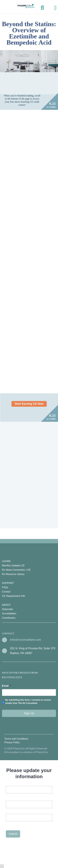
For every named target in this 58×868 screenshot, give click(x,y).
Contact (6, 592)
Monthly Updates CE (13, 566)
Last (8, 824)
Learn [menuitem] (29, 568)
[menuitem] (29, 566)
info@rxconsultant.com (26, 640)
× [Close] (2, 866)
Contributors (9, 618)
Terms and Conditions (16, 739)
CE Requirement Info (14, 596)
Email (6, 686)
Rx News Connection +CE (16, 570)
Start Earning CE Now (29, 404)
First (8, 811)
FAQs (5, 587)
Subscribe (8, 609)
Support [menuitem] (29, 590)
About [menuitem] (29, 612)
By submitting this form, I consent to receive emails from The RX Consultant (28, 701)
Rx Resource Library (13, 574)
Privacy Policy (12, 742)
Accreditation (9, 614)
